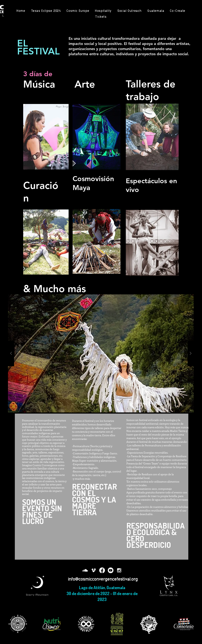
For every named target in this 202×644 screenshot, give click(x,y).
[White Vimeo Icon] (93, 570)
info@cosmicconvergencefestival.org (103, 579)
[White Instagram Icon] (119, 570)
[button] (101, 353)
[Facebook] (102, 570)
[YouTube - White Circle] (111, 570)
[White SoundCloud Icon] (85, 570)
